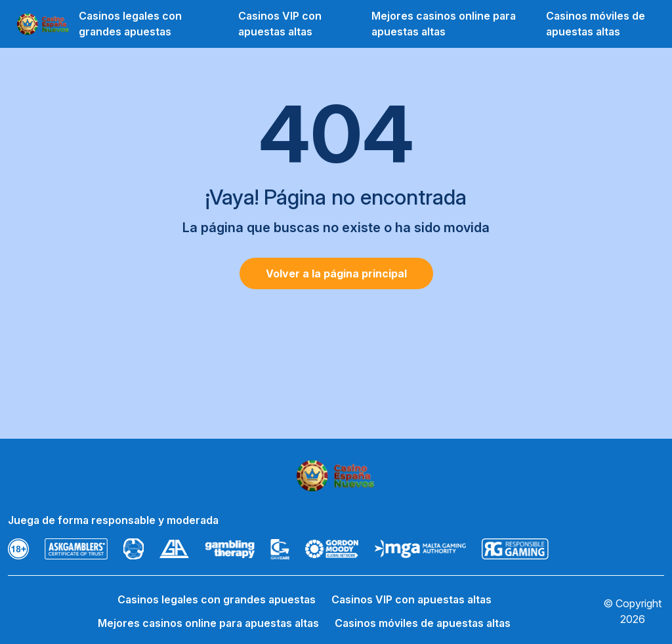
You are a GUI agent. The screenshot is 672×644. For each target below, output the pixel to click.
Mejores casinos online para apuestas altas (444, 24)
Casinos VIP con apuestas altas (280, 24)
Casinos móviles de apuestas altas (596, 24)
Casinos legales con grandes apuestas (130, 24)
